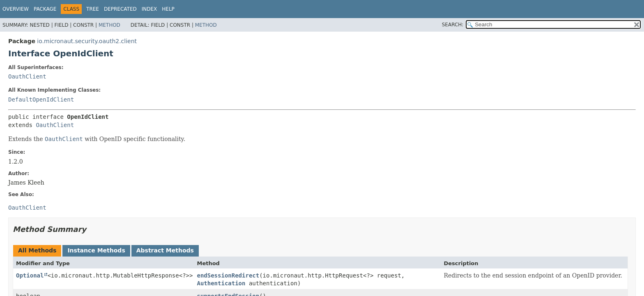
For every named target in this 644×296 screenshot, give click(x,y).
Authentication (221, 283)
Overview (16, 9)
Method (109, 25)
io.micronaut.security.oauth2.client (87, 41)
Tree (93, 9)
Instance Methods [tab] (96, 250)
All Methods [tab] (37, 250)
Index (149, 9)
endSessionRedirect (228, 275)
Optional (30, 275)
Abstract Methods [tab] (165, 250)
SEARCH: (453, 25)
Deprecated (120, 9)
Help (168, 9)
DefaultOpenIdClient (41, 99)
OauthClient (27, 76)
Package (45, 9)
